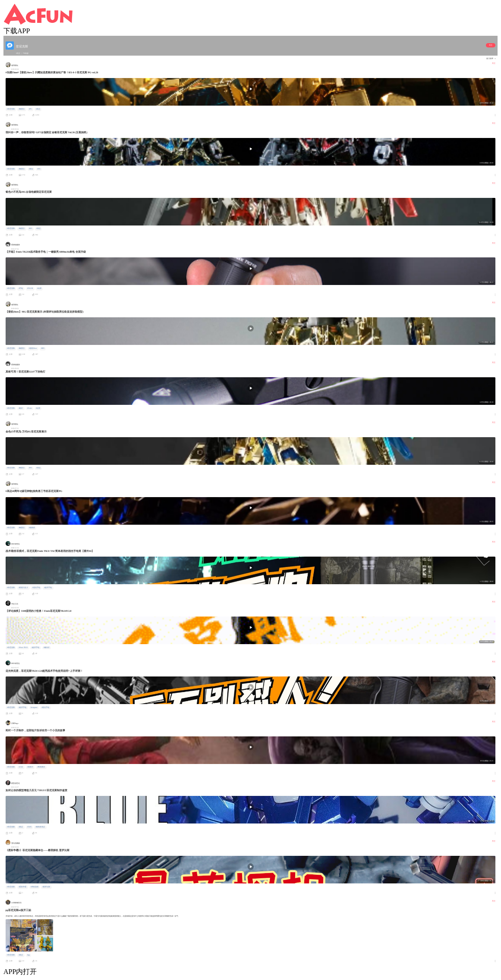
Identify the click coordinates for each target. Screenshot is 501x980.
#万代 (29, 827)
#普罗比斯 (46, 887)
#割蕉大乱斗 (23, 588)
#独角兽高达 (40, 827)
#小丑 (21, 767)
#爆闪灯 (47, 648)
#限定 (31, 169)
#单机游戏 (35, 887)
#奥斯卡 (30, 767)
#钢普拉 (22, 109)
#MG (43, 348)
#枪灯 (21, 408)
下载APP (17, 31)
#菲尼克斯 (11, 109)
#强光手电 (36, 588)
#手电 (21, 288)
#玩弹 (39, 288)
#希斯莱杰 (41, 767)
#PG (30, 109)
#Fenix (30, 408)
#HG (39, 169)
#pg (28, 955)
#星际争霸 (22, 887)
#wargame (34, 708)
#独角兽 (32, 528)
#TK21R (30, 288)
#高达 (38, 109)
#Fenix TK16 (23, 648)
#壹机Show (33, 348)
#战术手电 (48, 588)
